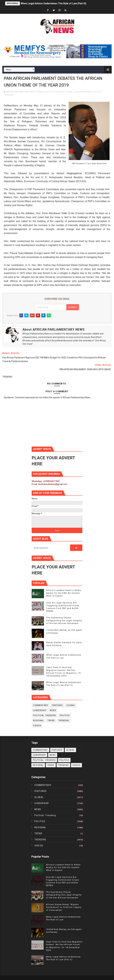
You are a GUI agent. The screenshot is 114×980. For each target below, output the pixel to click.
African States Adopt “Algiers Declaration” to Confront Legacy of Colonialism (64, 907)
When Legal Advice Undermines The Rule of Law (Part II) (53, 3)
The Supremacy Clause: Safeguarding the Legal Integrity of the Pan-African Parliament (64, 620)
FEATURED (59, 92)
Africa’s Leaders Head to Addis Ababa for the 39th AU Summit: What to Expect (64, 593)
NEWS (89, 92)
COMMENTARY (41, 705)
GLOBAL (69, 92)
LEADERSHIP (80, 92)
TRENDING (9, 95)
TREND (51, 720)
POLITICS (97, 92)
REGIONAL (38, 720)
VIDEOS (37, 726)
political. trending (45, 715)
